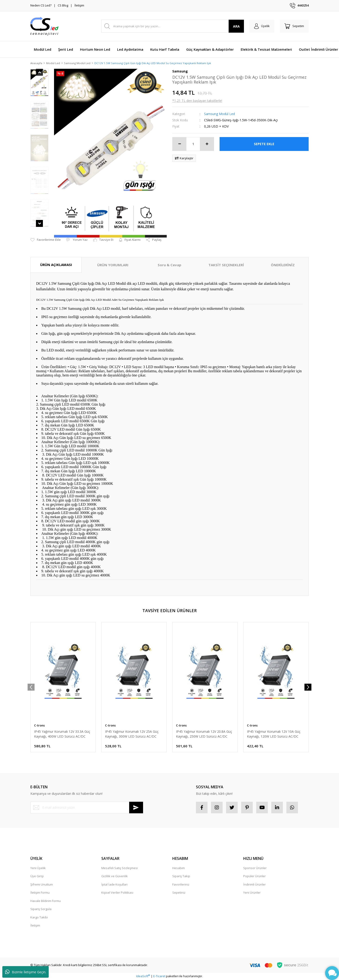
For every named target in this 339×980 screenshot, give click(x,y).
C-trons (39, 726)
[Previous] (31, 687)
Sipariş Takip (181, 877)
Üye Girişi (37, 877)
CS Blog (63, 5)
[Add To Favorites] (46, 240)
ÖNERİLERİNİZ (283, 265)
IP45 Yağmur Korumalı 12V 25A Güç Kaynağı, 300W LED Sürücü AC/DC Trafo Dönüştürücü (132, 734)
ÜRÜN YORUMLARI (113, 265)
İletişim (79, 5)
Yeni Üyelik (38, 868)
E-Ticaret (159, 977)
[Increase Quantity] (207, 144)
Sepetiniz (179, 893)
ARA (236, 26)
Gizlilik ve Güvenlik (115, 877)
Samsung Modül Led (219, 114)
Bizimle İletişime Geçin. (26, 972)
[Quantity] (193, 144)
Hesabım (179, 868)
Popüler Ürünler (254, 877)
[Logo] (44, 26)
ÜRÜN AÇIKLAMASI (56, 265)
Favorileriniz (181, 885)
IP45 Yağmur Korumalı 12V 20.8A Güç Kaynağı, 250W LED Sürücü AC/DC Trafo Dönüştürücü (204, 734)
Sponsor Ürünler (255, 868)
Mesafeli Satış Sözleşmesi (120, 868)
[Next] (308, 687)
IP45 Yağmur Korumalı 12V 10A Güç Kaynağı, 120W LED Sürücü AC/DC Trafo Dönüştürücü (274, 734)
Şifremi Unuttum (42, 885)
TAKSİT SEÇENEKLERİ (226, 265)
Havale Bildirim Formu (46, 901)
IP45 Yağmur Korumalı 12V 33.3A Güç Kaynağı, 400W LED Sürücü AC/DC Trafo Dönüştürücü (62, 734)
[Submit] (136, 808)
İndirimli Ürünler (254, 885)
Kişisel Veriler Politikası (117, 893)
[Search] (173, 26)
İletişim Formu (40, 893)
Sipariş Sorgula (41, 909)
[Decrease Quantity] (179, 144)
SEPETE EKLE (264, 144)
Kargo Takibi (39, 917)
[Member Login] (262, 26)
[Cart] (294, 26)
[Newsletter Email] (87, 808)
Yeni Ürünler (252, 893)
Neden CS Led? (41, 5)
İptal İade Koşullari (114, 885)
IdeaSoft (143, 977)
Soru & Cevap (169, 265)
